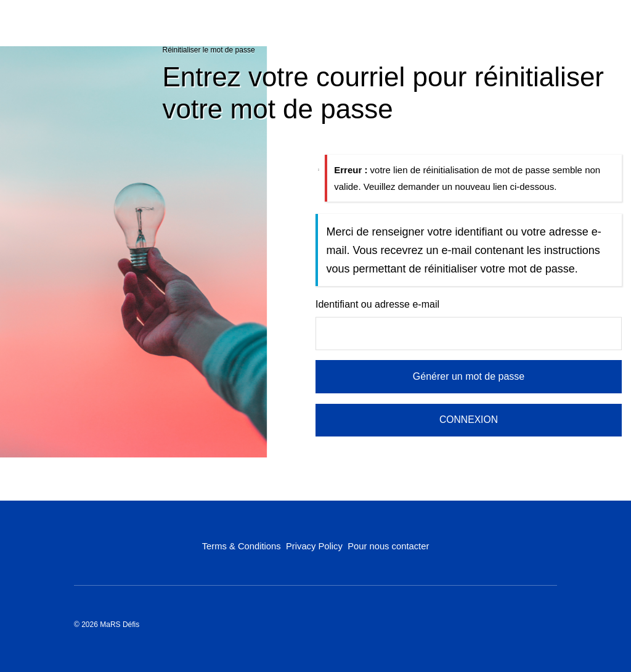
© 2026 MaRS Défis (107, 625)
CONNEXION (469, 420)
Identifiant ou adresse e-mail (377, 304)
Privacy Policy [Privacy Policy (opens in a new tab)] (314, 546)
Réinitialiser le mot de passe (209, 50)
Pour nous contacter (388, 546)
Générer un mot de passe (469, 376)
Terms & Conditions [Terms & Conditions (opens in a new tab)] (242, 546)
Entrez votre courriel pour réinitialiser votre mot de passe (384, 93)
